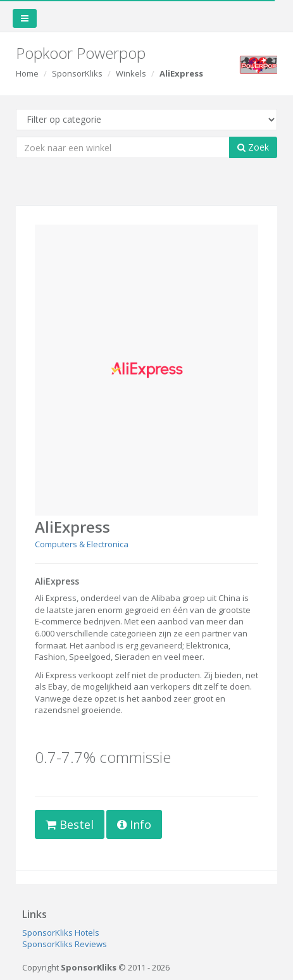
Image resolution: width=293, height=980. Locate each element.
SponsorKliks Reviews (65, 944)
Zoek (253, 147)
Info (134, 824)
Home (27, 73)
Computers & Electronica (82, 544)
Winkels (131, 73)
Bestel (70, 824)
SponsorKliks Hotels (61, 933)
